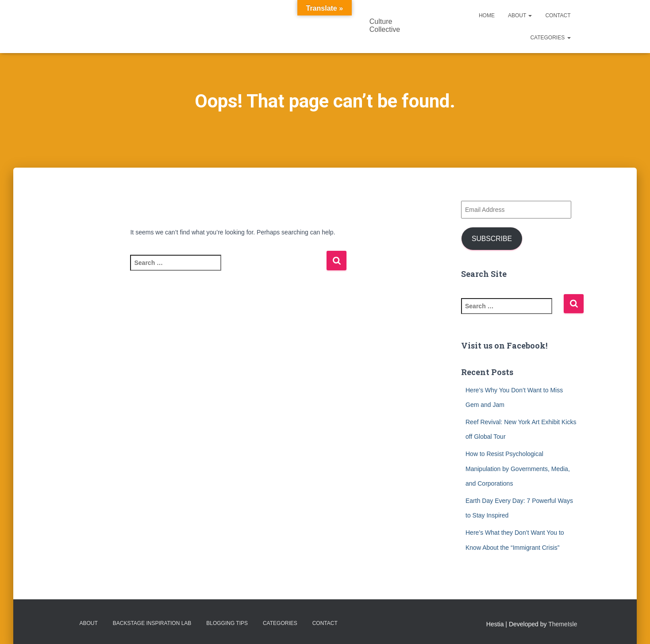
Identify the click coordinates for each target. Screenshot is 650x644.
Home (487, 15)
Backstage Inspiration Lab (152, 623)
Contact (558, 15)
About (520, 15)
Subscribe (492, 239)
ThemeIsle (563, 624)
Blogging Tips (227, 623)
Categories (550, 38)
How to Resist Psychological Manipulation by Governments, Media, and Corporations (518, 469)
